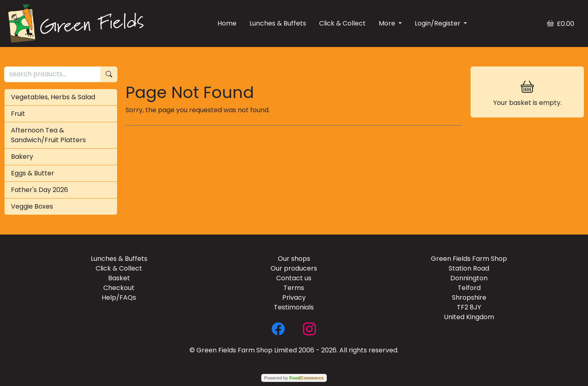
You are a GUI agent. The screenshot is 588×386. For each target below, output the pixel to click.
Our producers (294, 268)
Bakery (22, 157)
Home (227, 23)
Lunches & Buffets (278, 23)
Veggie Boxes (32, 206)
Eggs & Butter (33, 173)
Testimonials (294, 307)
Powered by (294, 378)
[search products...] (52, 74)
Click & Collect (342, 23)
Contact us (294, 278)
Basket (119, 278)
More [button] (388, 23)
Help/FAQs (119, 297)
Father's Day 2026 (39, 190)
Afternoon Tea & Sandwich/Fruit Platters (48, 135)
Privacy (294, 297)
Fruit (18, 114)
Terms (294, 288)
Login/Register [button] (438, 23)
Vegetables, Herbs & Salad (53, 97)
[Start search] (109, 74)
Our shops (294, 259)
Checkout (119, 288)
